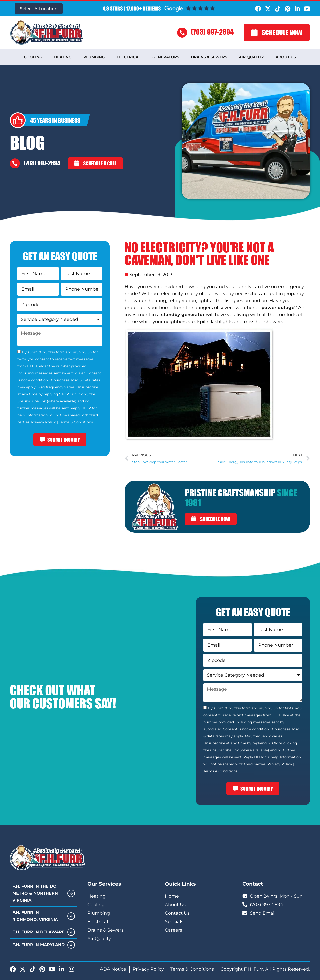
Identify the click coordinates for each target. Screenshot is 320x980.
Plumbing (94, 57)
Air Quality (251, 57)
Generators (166, 57)
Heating (63, 57)
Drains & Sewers (209, 57)
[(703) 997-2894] (182, 33)
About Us (286, 57)
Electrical (129, 57)
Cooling (33, 57)
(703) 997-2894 (212, 32)
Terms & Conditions (76, 422)
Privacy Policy (44, 422)
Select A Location (39, 9)
